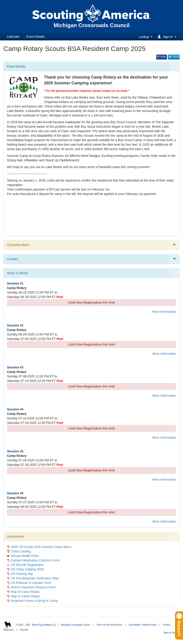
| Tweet (174, 57)
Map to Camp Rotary (25, 596)
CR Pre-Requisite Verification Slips (35, 578)
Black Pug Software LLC (44, 625)
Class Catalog (19, 551)
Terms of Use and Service (109, 625)
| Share (162, 57)
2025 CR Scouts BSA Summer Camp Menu (41, 547)
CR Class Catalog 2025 (27, 569)
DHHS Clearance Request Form (33, 587)
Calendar (13, 37)
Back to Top (171, 633)
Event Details (35, 37)
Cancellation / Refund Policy (142, 625)
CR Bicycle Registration (27, 565)
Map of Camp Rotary (25, 592)
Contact (91, 259)
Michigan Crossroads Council (75, 625)
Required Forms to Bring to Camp (34, 601)
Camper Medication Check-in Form (35, 560)
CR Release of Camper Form (31, 583)
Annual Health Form (25, 556)
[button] (168, 37)
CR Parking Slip (22, 574)
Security (24, 630)
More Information (164, 312)
